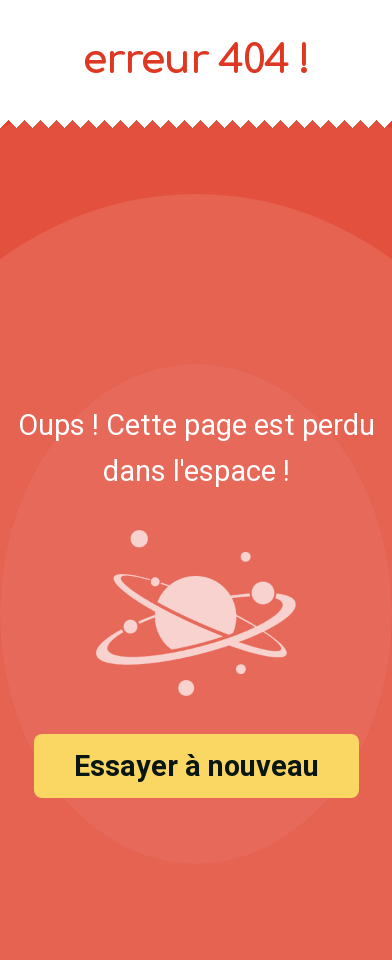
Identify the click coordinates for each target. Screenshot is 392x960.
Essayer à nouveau (196, 766)
